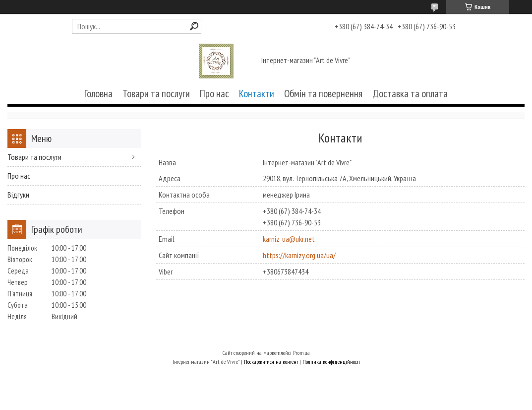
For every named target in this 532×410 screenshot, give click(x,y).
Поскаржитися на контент (271, 362)
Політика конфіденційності (331, 362)
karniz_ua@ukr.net (289, 239)
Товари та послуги (156, 94)
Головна (98, 94)
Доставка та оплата (410, 94)
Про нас (214, 94)
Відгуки (18, 195)
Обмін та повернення (323, 94)
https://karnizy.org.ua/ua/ (299, 255)
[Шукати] (194, 26)
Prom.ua (301, 353)
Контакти (257, 94)
